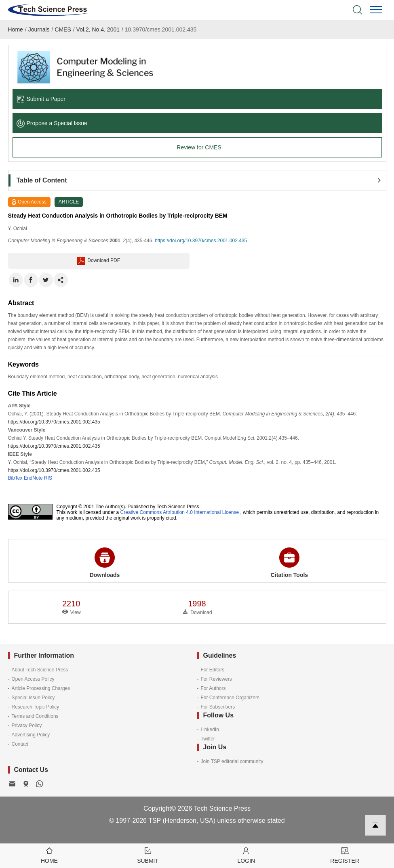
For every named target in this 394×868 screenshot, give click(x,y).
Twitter (208, 739)
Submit (148, 855)
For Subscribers (218, 707)
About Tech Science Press (40, 670)
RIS (48, 478)
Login (247, 855)
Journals (39, 29)
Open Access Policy (33, 679)
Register (345, 855)
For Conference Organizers (230, 698)
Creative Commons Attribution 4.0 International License (180, 512)
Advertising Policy (31, 735)
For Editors (213, 670)
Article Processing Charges (41, 688)
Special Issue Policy (33, 698)
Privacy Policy (27, 725)
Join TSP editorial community (232, 761)
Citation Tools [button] (289, 563)
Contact (20, 744)
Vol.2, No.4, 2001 (98, 29)
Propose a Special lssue (52, 123)
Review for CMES (199, 147)
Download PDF (99, 261)
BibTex (15, 478)
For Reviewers (216, 679)
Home (16, 29)
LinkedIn (210, 730)
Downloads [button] (105, 563)
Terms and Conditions (35, 716)
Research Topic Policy (36, 707)
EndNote (33, 478)
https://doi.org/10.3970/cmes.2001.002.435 (201, 241)
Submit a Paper (41, 99)
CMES (63, 29)
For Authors (213, 688)
